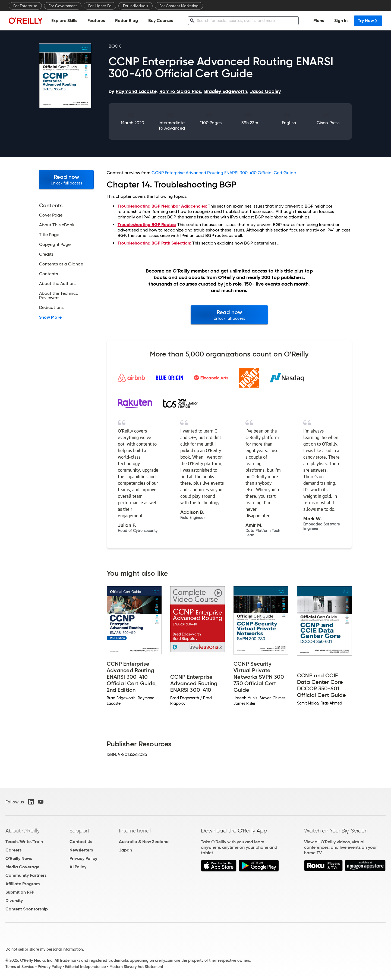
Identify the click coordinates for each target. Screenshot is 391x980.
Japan (125, 850)
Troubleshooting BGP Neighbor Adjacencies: (162, 206)
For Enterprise (25, 6)
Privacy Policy (83, 858)
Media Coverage (22, 867)
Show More (50, 317)
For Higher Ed (100, 6)
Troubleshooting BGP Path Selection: (154, 243)
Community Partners (26, 875)
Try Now (368, 21)
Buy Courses (161, 21)
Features (96, 21)
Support (80, 831)
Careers (13, 850)
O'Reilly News (19, 858)
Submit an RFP (20, 892)
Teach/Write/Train (24, 842)
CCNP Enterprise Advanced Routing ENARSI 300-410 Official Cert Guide (224, 173)
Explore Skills (64, 21)
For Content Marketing (179, 6)
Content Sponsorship (27, 909)
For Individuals (135, 6)
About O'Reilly (23, 831)
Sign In (341, 21)
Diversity (14, 901)
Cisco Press (328, 123)
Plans (319, 21)
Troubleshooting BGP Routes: (147, 225)
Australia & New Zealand (144, 842)
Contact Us (81, 842)
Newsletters (81, 850)
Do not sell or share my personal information (44, 949)
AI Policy (78, 867)
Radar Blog (127, 21)
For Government (63, 6)
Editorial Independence (85, 967)
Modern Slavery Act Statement (136, 967)
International (135, 831)
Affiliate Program (23, 884)
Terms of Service (20, 967)
